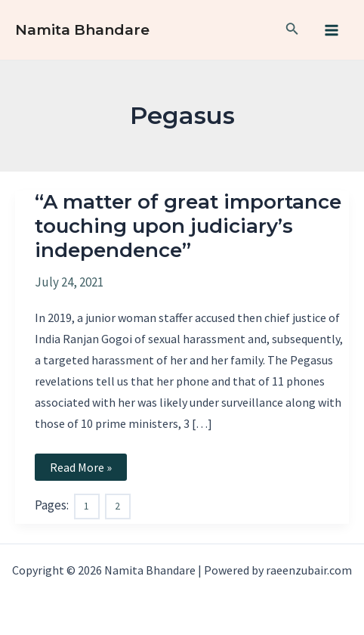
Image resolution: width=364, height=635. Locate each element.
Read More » (88, 470)
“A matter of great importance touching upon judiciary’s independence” (188, 226)
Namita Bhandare (82, 30)
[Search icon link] (292, 30)
